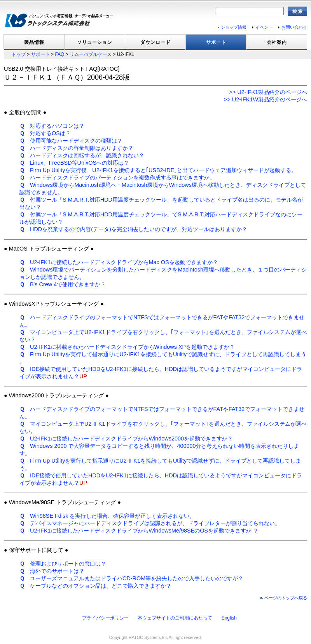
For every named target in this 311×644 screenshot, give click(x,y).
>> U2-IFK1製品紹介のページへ (268, 92)
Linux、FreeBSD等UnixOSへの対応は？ (74, 163)
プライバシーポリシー (105, 618)
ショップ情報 (234, 27)
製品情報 (34, 42)
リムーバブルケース (91, 54)
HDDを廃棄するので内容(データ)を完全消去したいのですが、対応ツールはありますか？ (133, 229)
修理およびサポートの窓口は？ (63, 564)
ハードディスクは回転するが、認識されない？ (82, 155)
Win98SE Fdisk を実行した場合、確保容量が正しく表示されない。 (107, 516)
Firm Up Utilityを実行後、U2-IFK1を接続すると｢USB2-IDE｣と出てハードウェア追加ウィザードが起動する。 (158, 170)
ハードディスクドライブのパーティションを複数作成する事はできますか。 (117, 178)
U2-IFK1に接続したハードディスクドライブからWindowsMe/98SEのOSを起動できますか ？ (139, 531)
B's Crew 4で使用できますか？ (63, 284)
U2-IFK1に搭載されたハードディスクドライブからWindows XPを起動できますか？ (127, 347)
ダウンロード (155, 42)
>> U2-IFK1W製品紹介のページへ (266, 99)
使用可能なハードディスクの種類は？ (71, 141)
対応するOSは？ (45, 133)
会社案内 (277, 42)
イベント (264, 27)
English (229, 618)
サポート (216, 42)
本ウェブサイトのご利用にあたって (175, 618)
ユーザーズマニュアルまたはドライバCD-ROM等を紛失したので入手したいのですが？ (131, 578)
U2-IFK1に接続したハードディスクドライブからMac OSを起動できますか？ (119, 262)
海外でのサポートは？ (52, 571)
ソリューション (95, 42)
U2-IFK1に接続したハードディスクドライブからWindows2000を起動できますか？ (126, 439)
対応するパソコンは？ (52, 126)
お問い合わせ (294, 27)
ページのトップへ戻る (286, 598)
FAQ (59, 54)
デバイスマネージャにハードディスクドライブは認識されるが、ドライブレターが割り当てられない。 (150, 523)
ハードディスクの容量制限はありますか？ (76, 148)
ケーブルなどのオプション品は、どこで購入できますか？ (95, 586)
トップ (19, 54)
